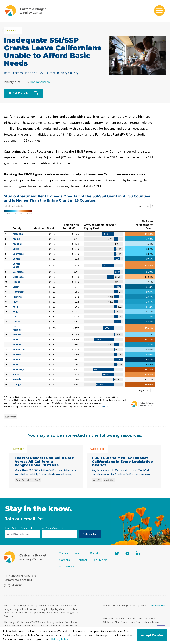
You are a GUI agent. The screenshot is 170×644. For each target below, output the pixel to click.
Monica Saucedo (40, 82)
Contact (82, 560)
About (79, 553)
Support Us (67, 567)
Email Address (19, 528)
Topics (64, 553)
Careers (64, 560)
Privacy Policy (157, 605)
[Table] (80, 301)
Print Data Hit (23, 93)
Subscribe (90, 534)
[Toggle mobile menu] (159, 11)
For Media (101, 560)
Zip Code (52, 528)
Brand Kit (96, 553)
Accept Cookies (152, 635)
